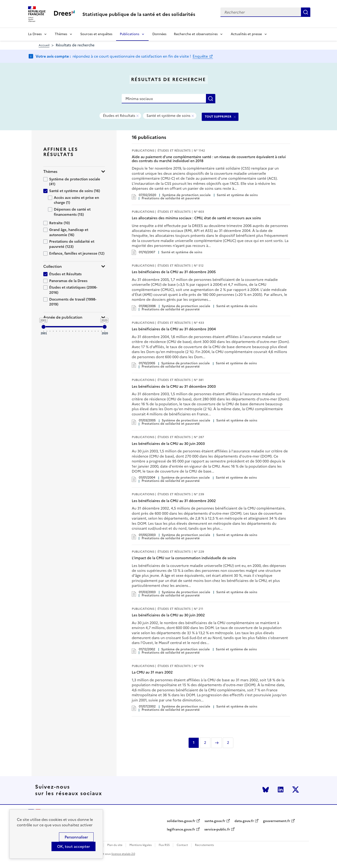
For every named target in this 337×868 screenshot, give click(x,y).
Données (159, 34)
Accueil (44, 45)
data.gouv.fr (244, 821)
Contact (182, 845)
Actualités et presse (246, 34)
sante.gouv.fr (215, 821)
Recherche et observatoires (196, 34)
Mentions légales (141, 845)
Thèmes (61, 34)
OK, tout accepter (73, 846)
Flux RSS (164, 845)
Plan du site (115, 845)
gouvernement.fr (277, 821)
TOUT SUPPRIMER (218, 117)
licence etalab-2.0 (123, 854)
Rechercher (306, 12)
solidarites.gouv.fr (181, 821)
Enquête (201, 56)
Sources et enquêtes (96, 34)
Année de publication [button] (63, 317)
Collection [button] (53, 266)
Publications (130, 34)
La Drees (35, 34)
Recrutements (204, 845)
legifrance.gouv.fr (181, 830)
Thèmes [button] (50, 172)
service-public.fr (217, 830)
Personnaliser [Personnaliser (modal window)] (76, 837)
